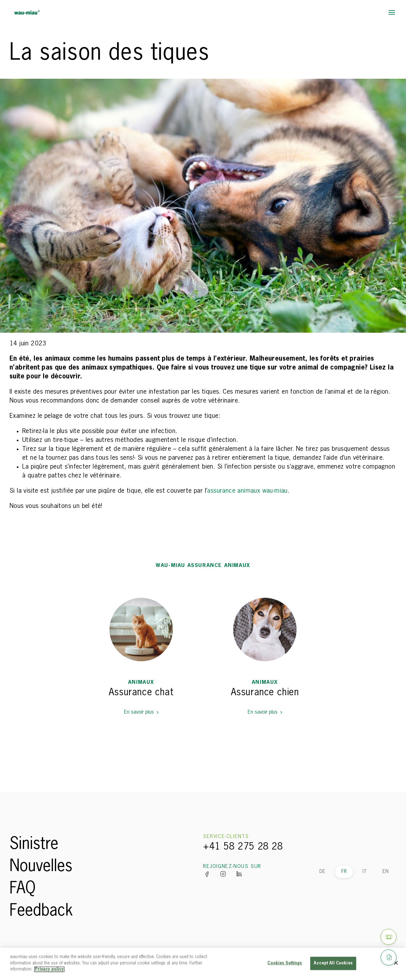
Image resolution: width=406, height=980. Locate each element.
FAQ (23, 889)
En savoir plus (141, 712)
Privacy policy (49, 969)
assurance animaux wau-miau (247, 491)
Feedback (41, 911)
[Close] (396, 963)
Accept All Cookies (333, 963)
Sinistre (34, 844)
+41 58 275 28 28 (243, 847)
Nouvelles (41, 867)
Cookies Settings (285, 963)
